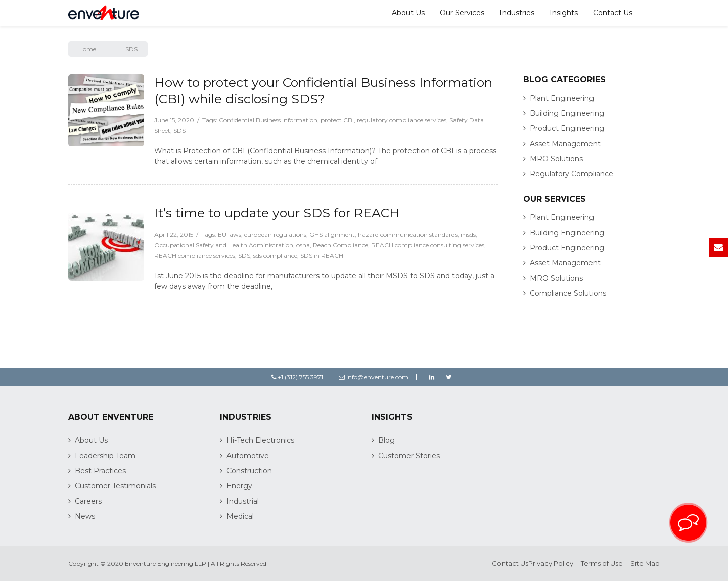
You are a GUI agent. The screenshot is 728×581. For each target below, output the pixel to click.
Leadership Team (105, 456)
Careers (88, 501)
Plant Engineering (562, 98)
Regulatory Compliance (572, 174)
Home (87, 49)
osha (303, 245)
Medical (240, 516)
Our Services (462, 13)
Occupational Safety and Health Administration (224, 245)
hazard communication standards (408, 234)
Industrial (243, 501)
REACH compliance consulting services (428, 245)
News (85, 516)
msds (468, 234)
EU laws (230, 234)
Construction (249, 471)
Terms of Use (602, 563)
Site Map (645, 563)
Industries (517, 13)
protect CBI (337, 120)
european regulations (275, 234)
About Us (408, 13)
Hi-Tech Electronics (260, 440)
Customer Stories (409, 456)
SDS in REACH (322, 256)
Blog (386, 440)
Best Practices (100, 471)
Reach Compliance (340, 245)
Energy (239, 486)
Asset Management (565, 144)
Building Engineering (567, 113)
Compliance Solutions (568, 293)
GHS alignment (332, 234)
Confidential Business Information (268, 120)
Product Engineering (567, 128)
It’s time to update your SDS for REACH (277, 213)
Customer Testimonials (115, 486)
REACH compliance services (195, 256)
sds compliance (275, 256)
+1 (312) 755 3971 (297, 377)
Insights (564, 13)
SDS (179, 131)
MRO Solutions (556, 159)
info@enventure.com (374, 377)
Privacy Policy (551, 563)
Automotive (248, 456)
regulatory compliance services (402, 120)
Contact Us (613, 13)
